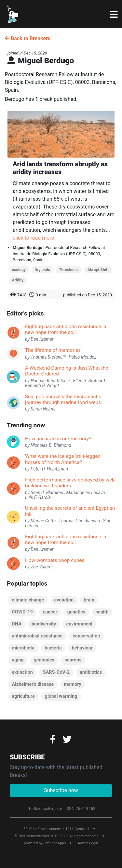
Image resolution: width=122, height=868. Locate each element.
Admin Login (88, 843)
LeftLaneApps (54, 843)
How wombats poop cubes (55, 560)
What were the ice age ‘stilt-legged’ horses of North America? (63, 459)
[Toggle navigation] (114, 15)
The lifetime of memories (53, 350)
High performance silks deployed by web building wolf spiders (70, 483)
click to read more (33, 238)
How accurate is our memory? (58, 439)
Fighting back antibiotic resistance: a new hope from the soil (66, 329)
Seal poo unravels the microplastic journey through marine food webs (63, 399)
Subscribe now (61, 790)
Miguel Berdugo (27, 248)
